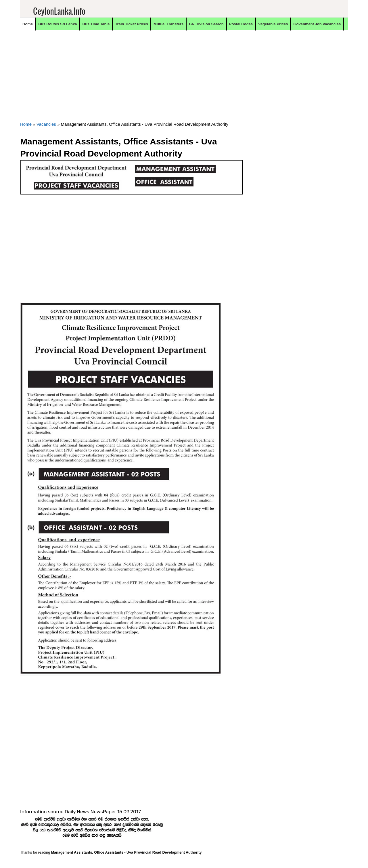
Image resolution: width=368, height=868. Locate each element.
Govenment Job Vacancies (317, 24)
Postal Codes (241, 24)
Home (28, 24)
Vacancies (46, 124)
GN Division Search (206, 24)
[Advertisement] (134, 79)
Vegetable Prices (273, 24)
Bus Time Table (96, 24)
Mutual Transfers (168, 24)
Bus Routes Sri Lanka (57, 24)
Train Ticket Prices (132, 24)
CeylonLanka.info (59, 11)
